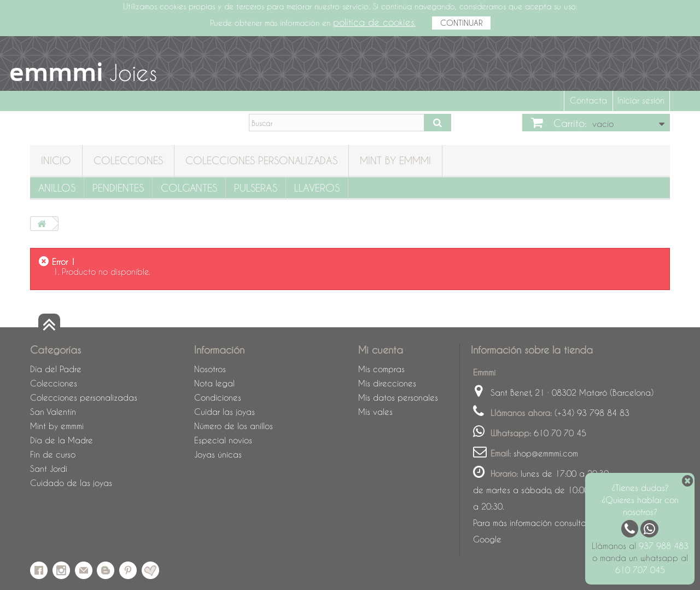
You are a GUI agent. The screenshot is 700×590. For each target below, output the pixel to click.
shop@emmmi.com (546, 453)
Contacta (588, 100)
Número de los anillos (234, 426)
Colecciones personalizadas (261, 160)
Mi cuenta (381, 349)
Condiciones (218, 397)
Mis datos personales (398, 397)
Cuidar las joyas (224, 412)
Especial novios (223, 440)
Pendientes (118, 187)
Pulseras (256, 187)
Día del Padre (56, 369)
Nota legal (214, 383)
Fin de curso (53, 454)
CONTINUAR (461, 23)
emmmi (56, 72)
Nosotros (210, 369)
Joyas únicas (218, 454)
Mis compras (381, 369)
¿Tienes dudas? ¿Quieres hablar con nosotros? (640, 500)
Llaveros (317, 187)
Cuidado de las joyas (71, 483)
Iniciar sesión (641, 100)
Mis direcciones (387, 383)
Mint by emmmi (395, 160)
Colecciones (128, 160)
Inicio (56, 160)
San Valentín (53, 412)
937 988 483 (664, 546)
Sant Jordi (49, 468)
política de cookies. (374, 22)
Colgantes (189, 187)
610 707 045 (640, 570)
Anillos (57, 187)
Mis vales (375, 412)
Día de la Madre (62, 440)
